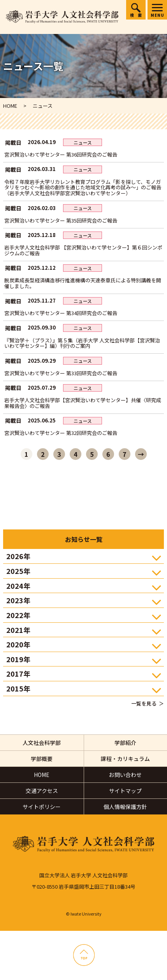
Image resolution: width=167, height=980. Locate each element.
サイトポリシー (42, 807)
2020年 (18, 644)
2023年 (18, 600)
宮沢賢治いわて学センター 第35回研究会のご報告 (61, 220)
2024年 (18, 586)
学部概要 (42, 759)
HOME (42, 775)
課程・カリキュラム (125, 759)
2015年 (18, 688)
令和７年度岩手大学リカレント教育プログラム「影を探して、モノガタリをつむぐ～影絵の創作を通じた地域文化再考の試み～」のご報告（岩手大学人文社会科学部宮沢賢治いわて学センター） (83, 188)
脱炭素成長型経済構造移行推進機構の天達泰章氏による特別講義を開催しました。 (83, 283)
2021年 (18, 630)
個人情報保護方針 (125, 807)
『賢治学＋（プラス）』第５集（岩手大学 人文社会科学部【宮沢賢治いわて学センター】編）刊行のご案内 (82, 343)
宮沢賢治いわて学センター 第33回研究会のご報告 (61, 373)
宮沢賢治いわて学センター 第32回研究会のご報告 (61, 433)
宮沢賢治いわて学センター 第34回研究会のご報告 (61, 313)
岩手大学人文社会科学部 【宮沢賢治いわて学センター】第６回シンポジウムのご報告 (83, 250)
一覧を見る (144, 703)
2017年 (18, 674)
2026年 (18, 556)
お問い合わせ (125, 775)
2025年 (18, 571)
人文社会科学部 (42, 743)
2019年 (18, 659)
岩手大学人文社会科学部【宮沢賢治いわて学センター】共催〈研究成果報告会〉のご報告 (83, 403)
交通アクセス (42, 791)
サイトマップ (125, 791)
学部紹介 (125, 743)
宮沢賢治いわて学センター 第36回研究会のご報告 (61, 154)
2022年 (18, 615)
